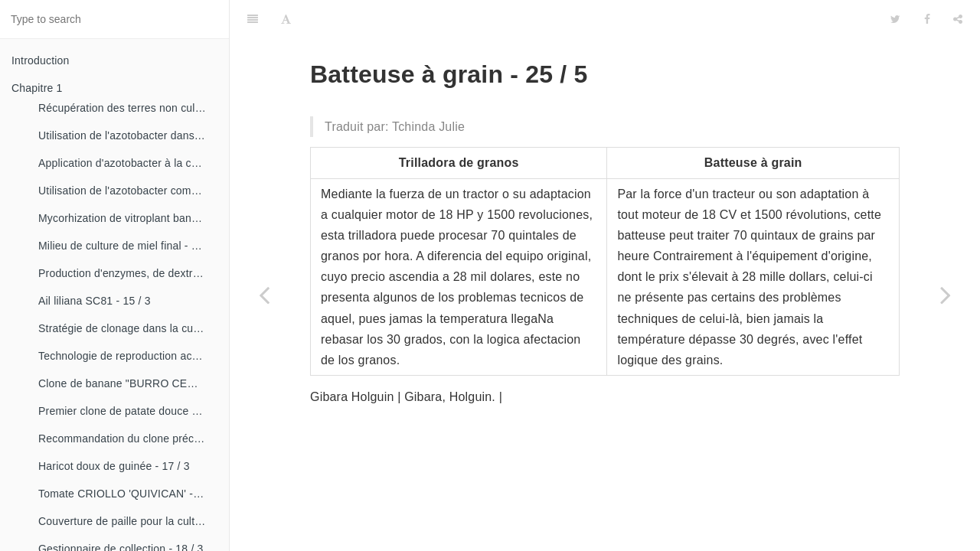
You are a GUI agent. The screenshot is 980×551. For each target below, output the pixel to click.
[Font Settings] (286, 19)
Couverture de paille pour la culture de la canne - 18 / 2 (128, 521)
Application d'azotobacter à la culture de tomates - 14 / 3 (128, 163)
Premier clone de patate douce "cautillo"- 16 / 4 (128, 411)
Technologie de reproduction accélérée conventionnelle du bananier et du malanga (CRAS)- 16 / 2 (128, 356)
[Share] (958, 19)
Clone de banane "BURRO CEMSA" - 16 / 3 (128, 383)
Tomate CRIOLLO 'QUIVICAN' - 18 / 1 (128, 494)
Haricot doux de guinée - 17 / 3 (114, 466)
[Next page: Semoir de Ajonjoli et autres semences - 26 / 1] (946, 295)
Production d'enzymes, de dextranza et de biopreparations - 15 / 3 (128, 273)
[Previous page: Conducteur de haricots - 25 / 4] (264, 295)
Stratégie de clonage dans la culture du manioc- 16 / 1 (128, 328)
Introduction (41, 60)
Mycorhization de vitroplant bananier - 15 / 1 (128, 218)
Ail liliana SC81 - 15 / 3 (95, 301)
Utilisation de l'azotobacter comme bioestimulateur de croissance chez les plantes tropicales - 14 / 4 (128, 191)
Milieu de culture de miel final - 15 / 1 (128, 246)
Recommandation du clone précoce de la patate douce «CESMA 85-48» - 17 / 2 (128, 439)
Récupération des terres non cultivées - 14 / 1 (128, 108)
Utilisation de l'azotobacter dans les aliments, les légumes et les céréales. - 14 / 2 (128, 135)
